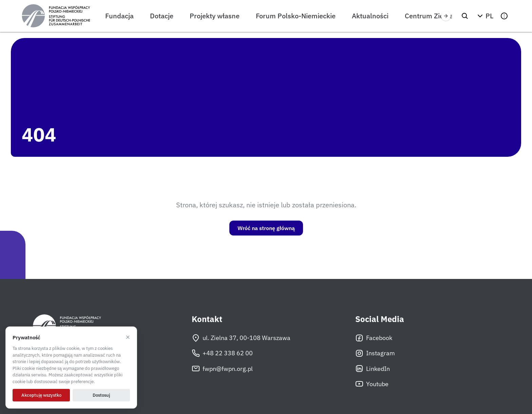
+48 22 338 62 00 (222, 353)
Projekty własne (215, 16)
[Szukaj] (465, 16)
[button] (484, 16)
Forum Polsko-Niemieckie (296, 16)
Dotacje (162, 16)
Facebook (374, 338)
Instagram (375, 353)
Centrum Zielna (429, 16)
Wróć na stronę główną (266, 228)
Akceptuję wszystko (41, 395)
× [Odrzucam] (128, 337)
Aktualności (370, 16)
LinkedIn (373, 369)
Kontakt (207, 319)
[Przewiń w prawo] (446, 16)
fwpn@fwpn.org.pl (222, 369)
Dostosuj (101, 395)
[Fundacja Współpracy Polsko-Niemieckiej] (56, 16)
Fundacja (119, 16)
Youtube (372, 384)
